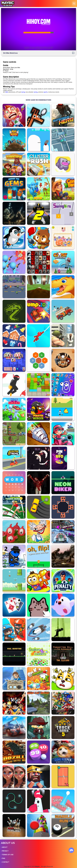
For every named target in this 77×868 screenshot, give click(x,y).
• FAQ (3, 858)
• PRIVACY (5, 851)
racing (23, 92)
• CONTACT (5, 862)
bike (7, 92)
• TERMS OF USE (7, 855)
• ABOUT (4, 847)
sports (46, 92)
